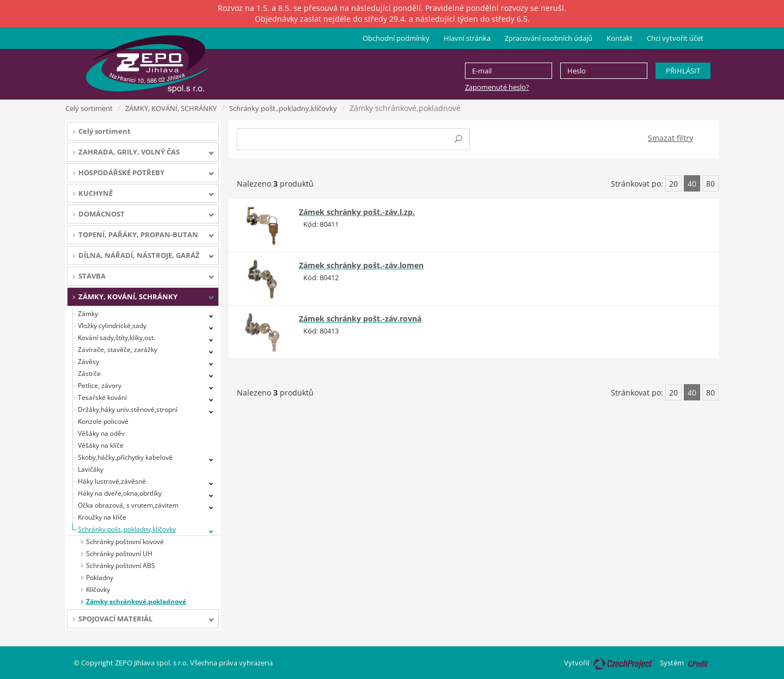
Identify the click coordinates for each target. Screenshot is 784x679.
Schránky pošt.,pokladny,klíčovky (283, 108)
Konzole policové (103, 421)
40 (692, 184)
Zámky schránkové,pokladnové (136, 601)
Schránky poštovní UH (119, 554)
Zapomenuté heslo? (497, 87)
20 (673, 184)
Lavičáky (91, 469)
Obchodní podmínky (396, 38)
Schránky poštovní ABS (121, 566)
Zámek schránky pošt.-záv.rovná (360, 319)
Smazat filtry (670, 138)
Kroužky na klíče (102, 517)
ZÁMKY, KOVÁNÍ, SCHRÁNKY (171, 108)
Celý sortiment (89, 108)
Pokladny (100, 578)
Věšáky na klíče (101, 445)
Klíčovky (98, 590)
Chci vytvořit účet (675, 38)
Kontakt (620, 38)
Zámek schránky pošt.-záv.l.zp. (357, 212)
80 (710, 184)
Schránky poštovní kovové (125, 542)
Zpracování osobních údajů (549, 38)
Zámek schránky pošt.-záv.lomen (361, 265)
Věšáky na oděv (101, 433)
